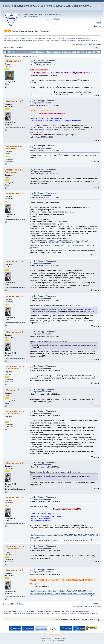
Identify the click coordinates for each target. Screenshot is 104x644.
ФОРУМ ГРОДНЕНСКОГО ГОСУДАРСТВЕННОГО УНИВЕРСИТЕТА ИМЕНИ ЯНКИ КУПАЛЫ (47, 6)
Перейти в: (55, 619)
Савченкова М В (15, 101)
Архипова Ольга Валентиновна (14, 368)
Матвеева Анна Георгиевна (14, 147)
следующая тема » (94, 44)
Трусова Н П (13, 390)
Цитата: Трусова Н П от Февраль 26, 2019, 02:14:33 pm (49, 341)
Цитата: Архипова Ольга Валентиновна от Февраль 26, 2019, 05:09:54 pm (55, 306)
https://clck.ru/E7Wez (83, 92)
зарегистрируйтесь (30, 16)
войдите (55, 14)
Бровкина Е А (14, 61)
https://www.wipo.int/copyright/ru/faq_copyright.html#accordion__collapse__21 (59, 241)
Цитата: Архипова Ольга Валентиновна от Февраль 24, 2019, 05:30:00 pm (55, 472)
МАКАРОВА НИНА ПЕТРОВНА (57, 40)
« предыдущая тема (80, 44)
